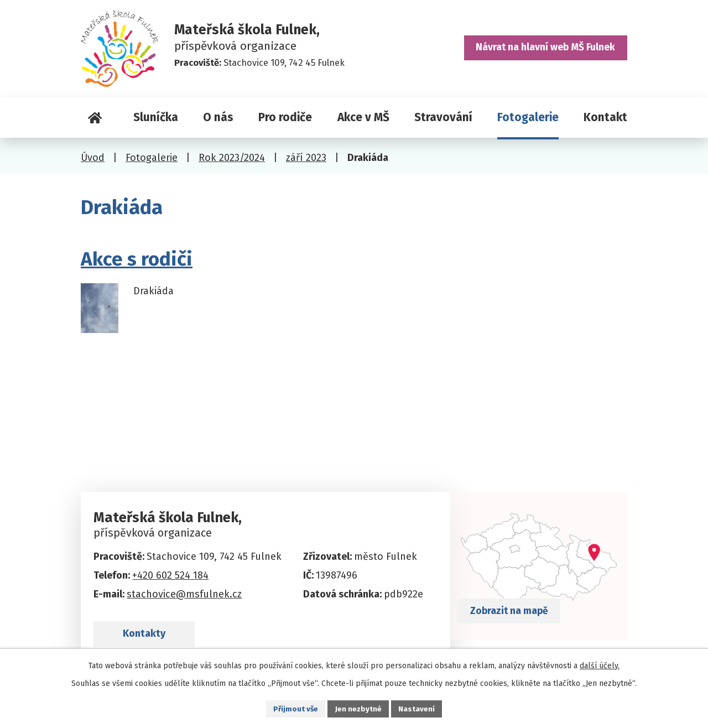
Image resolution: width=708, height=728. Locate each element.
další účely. (600, 665)
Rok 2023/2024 (232, 158)
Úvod (95, 118)
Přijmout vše (295, 708)
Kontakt (605, 117)
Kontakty (149, 638)
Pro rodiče (285, 117)
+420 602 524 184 (170, 575)
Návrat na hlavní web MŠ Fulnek (543, 50)
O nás (218, 117)
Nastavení (418, 708)
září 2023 (306, 158)
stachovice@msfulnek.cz (184, 594)
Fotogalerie (528, 117)
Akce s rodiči (137, 259)
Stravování (443, 117)
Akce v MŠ (363, 117)
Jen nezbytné (359, 708)
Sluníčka (156, 117)
